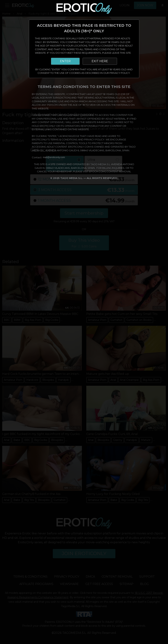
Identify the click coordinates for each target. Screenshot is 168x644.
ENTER (65, 61)
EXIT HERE (100, 61)
